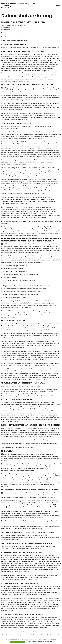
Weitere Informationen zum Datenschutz (39, 642)
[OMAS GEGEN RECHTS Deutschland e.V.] (21, 5)
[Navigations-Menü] (57, 5)
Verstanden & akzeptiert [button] (17, 642)
